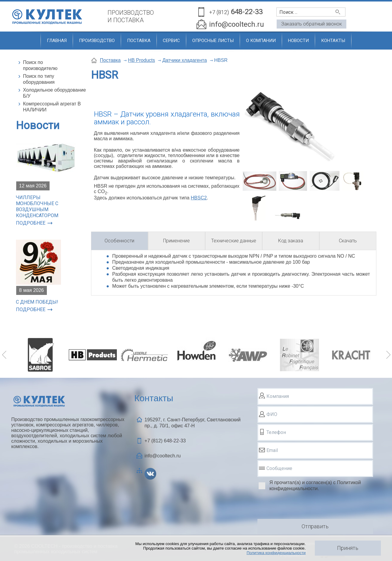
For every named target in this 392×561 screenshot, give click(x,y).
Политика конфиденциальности (276, 553)
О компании (261, 41)
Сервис (171, 41)
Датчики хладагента (184, 60)
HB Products (141, 60)
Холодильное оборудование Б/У (55, 93)
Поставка (139, 41)
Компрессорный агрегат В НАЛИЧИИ (52, 107)
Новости (298, 41)
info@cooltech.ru (237, 24)
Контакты (333, 41)
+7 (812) (165, 441)
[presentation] (303, 506)
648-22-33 (236, 12)
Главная (57, 41)
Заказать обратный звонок (311, 24)
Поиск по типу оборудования (39, 79)
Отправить (315, 526)
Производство (97, 41)
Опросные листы (213, 41)
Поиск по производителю (40, 65)
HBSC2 (199, 198)
